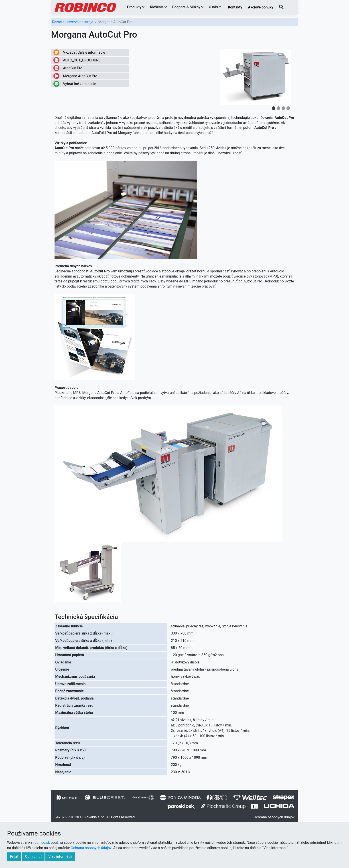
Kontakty (235, 7)
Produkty (136, 7)
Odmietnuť (33, 857)
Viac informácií (60, 857)
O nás (215, 7)
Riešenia (158, 7)
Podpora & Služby (188, 7)
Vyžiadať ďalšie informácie (79, 52)
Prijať (14, 857)
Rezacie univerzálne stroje (73, 22)
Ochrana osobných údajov (274, 817)
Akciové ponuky (261, 7)
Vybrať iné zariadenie (75, 84)
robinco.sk (42, 843)
